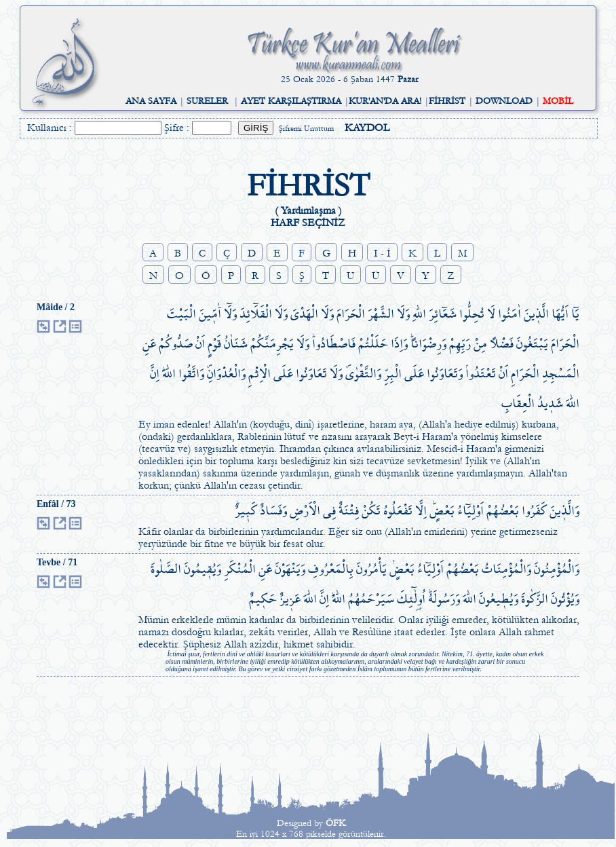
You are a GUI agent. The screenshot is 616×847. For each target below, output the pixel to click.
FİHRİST (447, 101)
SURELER (207, 101)
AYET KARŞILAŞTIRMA (291, 101)
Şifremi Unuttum (306, 129)
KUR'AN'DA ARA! (385, 101)
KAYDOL (367, 128)
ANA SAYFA (151, 101)
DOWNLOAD (504, 101)
